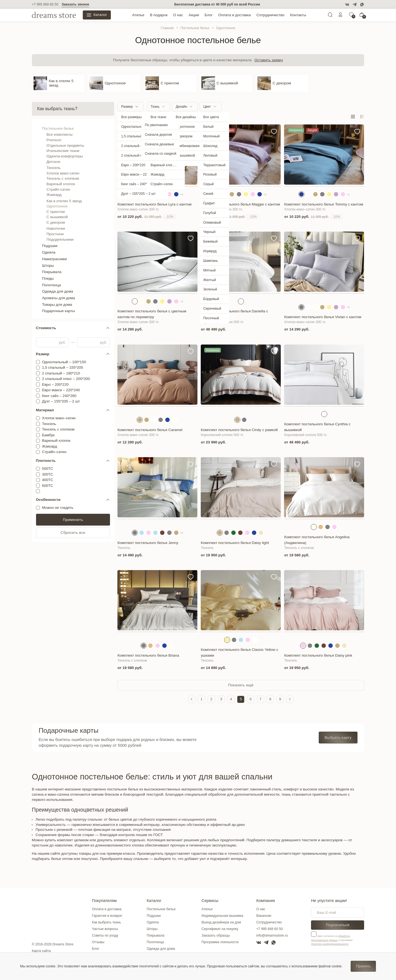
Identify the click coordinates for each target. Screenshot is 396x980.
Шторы (48, 266)
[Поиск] (330, 16)
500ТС (48, 469)
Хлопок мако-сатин (63, 173)
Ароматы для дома (59, 298)
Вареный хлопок (61, 184)
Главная (167, 28)
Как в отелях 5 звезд (64, 201)
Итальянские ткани (63, 151)
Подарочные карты (59, 311)
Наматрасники (54, 259)
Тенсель (53, 168)
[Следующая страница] (290, 699)
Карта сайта (41, 951)
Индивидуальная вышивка (222, 916)
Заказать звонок (75, 4)
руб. (62, 342)
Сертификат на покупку (220, 929)
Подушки (50, 246)
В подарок (159, 15)
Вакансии (264, 916)
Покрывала (52, 272)
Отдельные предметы (65, 145)
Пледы (48, 278)
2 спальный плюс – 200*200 (66, 379)
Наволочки (56, 228)
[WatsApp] (362, 5)
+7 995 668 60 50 (45, 4)
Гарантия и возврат (107, 916)
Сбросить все (73, 533)
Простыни (55, 234)
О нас (178, 15)
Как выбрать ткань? (57, 109)
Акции (194, 15)
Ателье (138, 15)
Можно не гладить (58, 508)
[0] (351, 16)
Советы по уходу (105, 935)
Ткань (155, 107)
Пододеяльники (60, 239)
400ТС (48, 480)
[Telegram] (355, 5)
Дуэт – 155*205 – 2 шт (61, 401)
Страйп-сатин (58, 189)
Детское (53, 162)
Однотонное (57, 206)
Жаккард (54, 195)
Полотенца (52, 285)
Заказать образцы (216, 935)
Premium (54, 140)
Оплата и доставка (235, 15)
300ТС (48, 474)
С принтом (56, 212)
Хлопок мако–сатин (59, 418)
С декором (56, 222)
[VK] (347, 5)
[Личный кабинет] (340, 16)
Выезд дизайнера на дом (221, 922)
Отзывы (98, 942)
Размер (127, 107)
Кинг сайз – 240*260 (59, 396)
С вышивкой (57, 217)
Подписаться (338, 925)
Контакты (298, 15)
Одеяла (49, 252)
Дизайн (181, 107)
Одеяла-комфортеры (65, 156)
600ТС (48, 486)
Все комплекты (60, 134)
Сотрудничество (270, 15)
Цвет (207, 107)
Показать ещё (241, 685)
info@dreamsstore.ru (272, 935)
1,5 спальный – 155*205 (63, 367)
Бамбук (48, 435)
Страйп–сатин (54, 452)
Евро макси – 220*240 (61, 390)
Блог (209, 15)
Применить (73, 520)
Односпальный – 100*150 (64, 362)
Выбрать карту (338, 738)
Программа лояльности (220, 942)
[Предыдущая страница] (192, 699)
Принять (363, 966)
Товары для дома (57, 305)
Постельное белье (195, 28)
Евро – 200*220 (55, 384)
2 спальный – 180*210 (61, 373)
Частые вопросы (105, 929)
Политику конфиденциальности (330, 944)
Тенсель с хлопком (63, 178)
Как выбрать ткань (106, 922)
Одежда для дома (58, 291)
